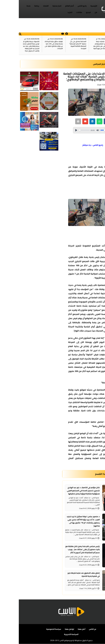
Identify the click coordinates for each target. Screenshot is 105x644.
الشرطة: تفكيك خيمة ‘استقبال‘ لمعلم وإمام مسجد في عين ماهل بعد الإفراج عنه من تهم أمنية (83, 45)
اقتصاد (27, 6)
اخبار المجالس (80, 64)
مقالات (60, 12)
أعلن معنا (63, 629)
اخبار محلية (38, 6)
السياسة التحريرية (53, 634)
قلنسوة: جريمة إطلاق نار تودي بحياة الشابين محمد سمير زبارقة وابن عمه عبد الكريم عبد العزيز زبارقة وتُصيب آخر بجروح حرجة (12, 46)
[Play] (57, 130)
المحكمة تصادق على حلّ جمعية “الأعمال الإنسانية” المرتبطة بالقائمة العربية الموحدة (59, 45)
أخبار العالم (51, 6)
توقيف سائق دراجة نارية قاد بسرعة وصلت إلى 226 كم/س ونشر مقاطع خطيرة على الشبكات (35, 45)
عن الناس (74, 629)
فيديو (70, 12)
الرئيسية (75, 6)
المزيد (51, 12)
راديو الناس (63, 6)
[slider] (66, 130)
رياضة (18, 6)
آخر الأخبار (99, 45)
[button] (1, 34)
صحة (10, 6)
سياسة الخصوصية (35, 629)
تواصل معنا (51, 629)
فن (77, 12)
